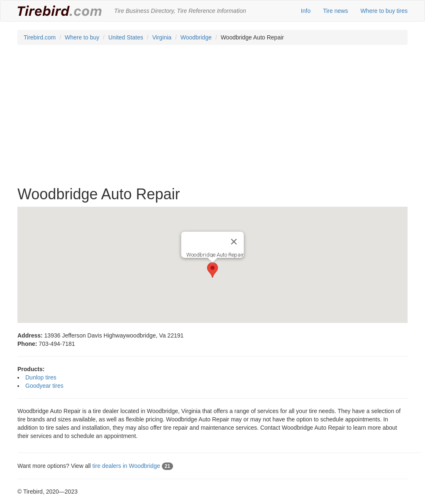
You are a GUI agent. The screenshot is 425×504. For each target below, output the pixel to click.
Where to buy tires (384, 11)
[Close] (234, 242)
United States (126, 37)
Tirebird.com (40, 37)
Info (306, 11)
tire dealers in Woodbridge (133, 466)
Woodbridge (196, 37)
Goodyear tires (44, 386)
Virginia (162, 37)
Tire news (335, 11)
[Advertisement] (212, 120)
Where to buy (82, 37)
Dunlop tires (41, 377)
